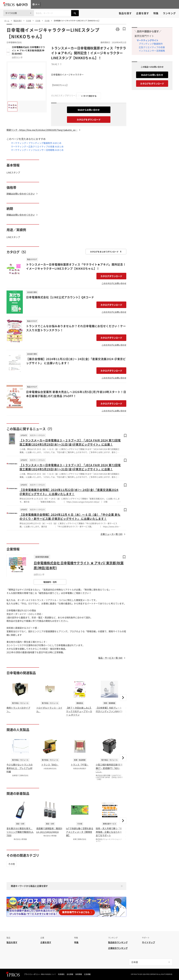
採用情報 (79, 974)
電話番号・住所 (50, 582)
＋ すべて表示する (89, 96)
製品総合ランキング (118, 942)
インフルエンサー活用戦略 (152, 51)
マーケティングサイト (147, 40)
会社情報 (70, 974)
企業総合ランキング (118, 948)
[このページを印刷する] (118, 29)
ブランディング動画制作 (151, 44)
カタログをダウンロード (89, 120)
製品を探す (125, 13)
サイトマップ (148, 942)
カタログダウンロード (111, 276)
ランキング (169, 13)
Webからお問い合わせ (89, 110)
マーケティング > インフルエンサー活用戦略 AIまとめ (37, 150)
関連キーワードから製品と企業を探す (29, 886)
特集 (156, 13)
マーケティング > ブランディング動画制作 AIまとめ (36, 143)
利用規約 (61, 974)
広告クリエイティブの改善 (152, 47)
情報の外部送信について (48, 974)
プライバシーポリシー (32, 974)
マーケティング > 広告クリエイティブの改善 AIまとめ (37, 146)
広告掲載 (87, 974)
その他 (12, 864)
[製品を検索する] (75, 13)
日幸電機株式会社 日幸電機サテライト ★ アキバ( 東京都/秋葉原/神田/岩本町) (28, 50)
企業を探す (143, 13)
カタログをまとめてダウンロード (106, 252)
